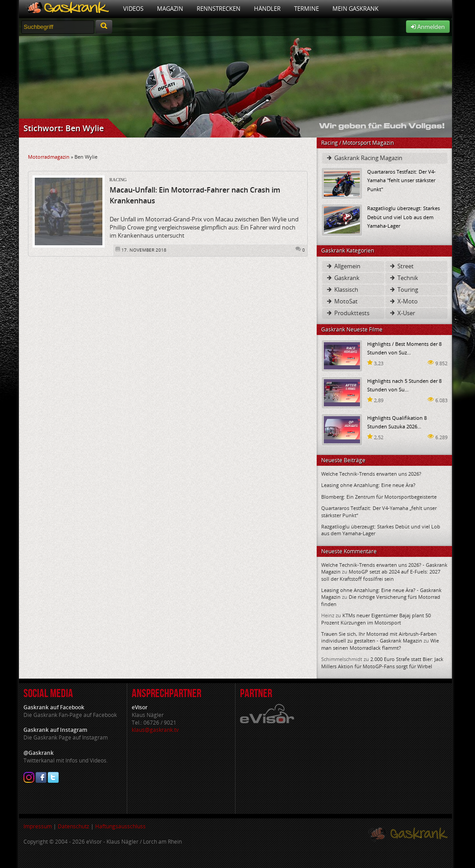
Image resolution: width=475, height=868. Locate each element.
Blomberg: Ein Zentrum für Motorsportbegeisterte (379, 497)
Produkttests (348, 313)
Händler (267, 9)
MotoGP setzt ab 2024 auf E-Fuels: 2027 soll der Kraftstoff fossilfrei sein (381, 575)
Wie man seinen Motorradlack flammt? (380, 644)
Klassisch (342, 289)
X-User (402, 313)
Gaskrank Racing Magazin (364, 158)
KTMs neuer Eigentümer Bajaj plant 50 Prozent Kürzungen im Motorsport (376, 619)
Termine (307, 9)
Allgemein (343, 266)
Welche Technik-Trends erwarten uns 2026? (371, 474)
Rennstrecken (219, 9)
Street (401, 266)
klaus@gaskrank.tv (155, 730)
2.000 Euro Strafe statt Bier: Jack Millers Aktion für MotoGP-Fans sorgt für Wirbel (382, 662)
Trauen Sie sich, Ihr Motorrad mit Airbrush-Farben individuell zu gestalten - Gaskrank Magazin (379, 637)
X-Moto (403, 301)
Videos (133, 9)
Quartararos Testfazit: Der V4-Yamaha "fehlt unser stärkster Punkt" (401, 180)
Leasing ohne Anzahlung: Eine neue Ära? (368, 485)
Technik (404, 278)
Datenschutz (74, 826)
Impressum (38, 826)
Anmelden (428, 27)
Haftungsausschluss (120, 826)
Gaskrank (343, 278)
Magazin (170, 9)
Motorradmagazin (49, 157)
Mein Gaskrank (355, 9)
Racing (118, 180)
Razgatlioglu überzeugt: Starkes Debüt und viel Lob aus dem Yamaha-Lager (404, 217)
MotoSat (342, 301)
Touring (404, 289)
